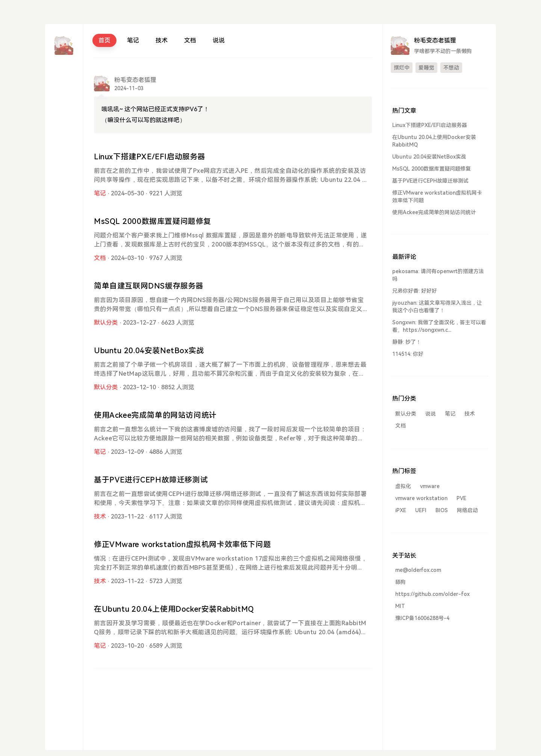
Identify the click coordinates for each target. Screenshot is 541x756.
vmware (430, 486)
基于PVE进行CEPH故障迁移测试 (151, 480)
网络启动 (467, 510)
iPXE (401, 510)
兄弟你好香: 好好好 (415, 291)
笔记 (133, 40)
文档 (190, 40)
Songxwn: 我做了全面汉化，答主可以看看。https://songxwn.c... (439, 326)
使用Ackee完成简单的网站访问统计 (155, 415)
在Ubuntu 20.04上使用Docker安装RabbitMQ (174, 609)
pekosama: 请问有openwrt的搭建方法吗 (438, 275)
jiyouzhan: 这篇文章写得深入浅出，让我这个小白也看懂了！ (437, 307)
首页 (104, 40)
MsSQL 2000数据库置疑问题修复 (153, 221)
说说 (219, 40)
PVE (461, 498)
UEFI (421, 510)
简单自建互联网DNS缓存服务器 (149, 286)
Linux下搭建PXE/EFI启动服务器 (150, 157)
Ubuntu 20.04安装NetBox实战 (149, 351)
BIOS (442, 510)
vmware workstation (421, 498)
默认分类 (106, 323)
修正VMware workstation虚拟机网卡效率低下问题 (182, 544)
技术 (162, 40)
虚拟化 (403, 486)
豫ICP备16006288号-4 (422, 618)
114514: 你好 (408, 354)
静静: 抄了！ (407, 342)
